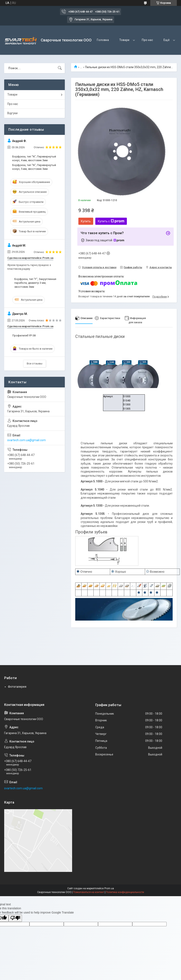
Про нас (147, 40)
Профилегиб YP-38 (24, 335)
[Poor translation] (15, 918)
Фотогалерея (17, 687)
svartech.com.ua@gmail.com (27, 440)
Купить (86, 221)
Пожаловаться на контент (89, 892)
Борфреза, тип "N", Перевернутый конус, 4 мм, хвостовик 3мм (34, 158)
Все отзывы (35, 364)
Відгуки (12, 113)
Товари (124, 40)
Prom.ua (109, 888)
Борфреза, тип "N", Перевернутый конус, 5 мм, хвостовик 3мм (34, 167)
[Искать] (60, 68)
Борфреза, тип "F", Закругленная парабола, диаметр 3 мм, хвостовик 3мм (35, 283)
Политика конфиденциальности (125, 892)
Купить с (111, 221)
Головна (103, 40)
